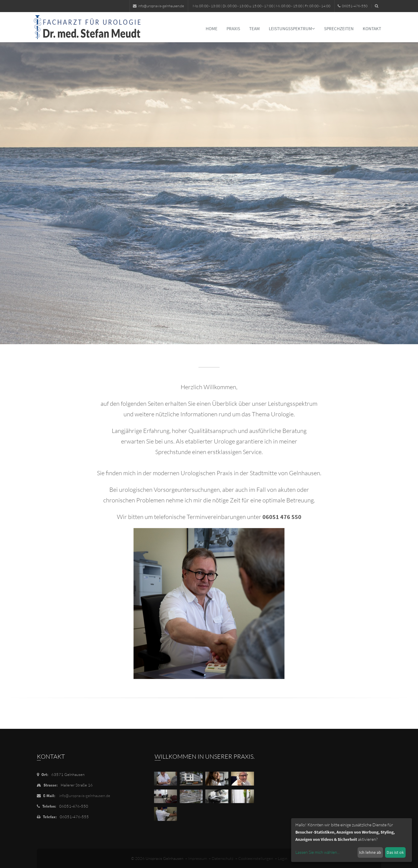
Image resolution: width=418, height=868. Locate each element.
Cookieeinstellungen (256, 858)
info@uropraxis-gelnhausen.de (158, 6)
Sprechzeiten (339, 29)
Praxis (233, 29)
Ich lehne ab (370, 852)
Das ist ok (395, 852)
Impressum (198, 858)
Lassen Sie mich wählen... (318, 852)
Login (283, 858)
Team (254, 29)
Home (212, 29)
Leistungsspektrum (292, 29)
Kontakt (372, 29)
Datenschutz (223, 858)
